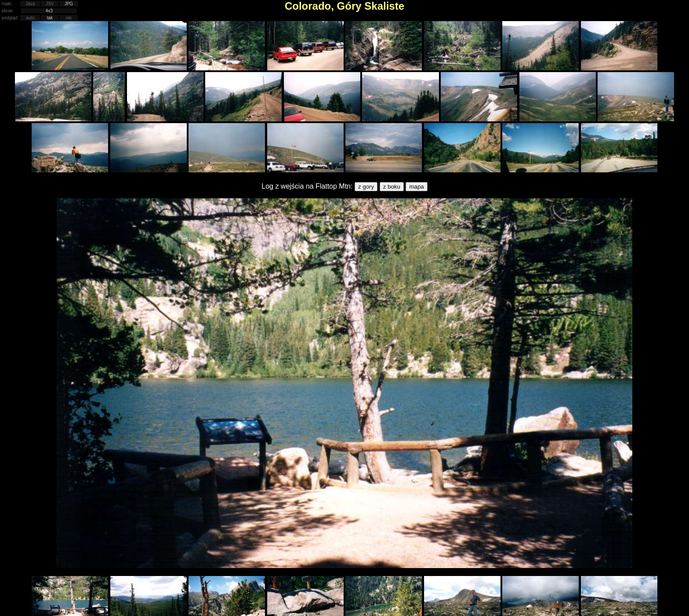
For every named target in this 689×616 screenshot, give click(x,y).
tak (50, 18)
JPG (69, 4)
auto (30, 18)
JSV (50, 4)
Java (30, 4)
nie (69, 18)
